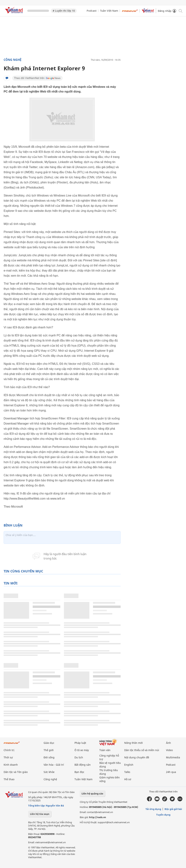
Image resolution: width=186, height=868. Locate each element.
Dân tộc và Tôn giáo (16, 772)
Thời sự (8, 757)
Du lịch (79, 757)
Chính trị (9, 750)
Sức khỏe (49, 772)
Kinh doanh (11, 765)
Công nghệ (13, 60)
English (129, 765)
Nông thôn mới (134, 743)
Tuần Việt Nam (109, 11)
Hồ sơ (128, 779)
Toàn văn (105, 750)
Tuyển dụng (163, 815)
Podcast (92, 11)
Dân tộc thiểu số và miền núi (142, 750)
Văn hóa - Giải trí (54, 765)
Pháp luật (80, 743)
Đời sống (49, 757)
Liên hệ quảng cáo (92, 794)
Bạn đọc (79, 772)
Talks (127, 772)
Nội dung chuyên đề (137, 757)
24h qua (171, 772)
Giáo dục (49, 743)
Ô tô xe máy (82, 750)
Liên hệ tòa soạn (40, 814)
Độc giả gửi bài (173, 809)
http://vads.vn (98, 817)
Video (169, 750)
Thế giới (49, 750)
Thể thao (9, 779)
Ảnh (168, 743)
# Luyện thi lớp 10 (64, 11)
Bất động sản (83, 765)
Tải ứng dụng (153, 809)
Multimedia (173, 757)
